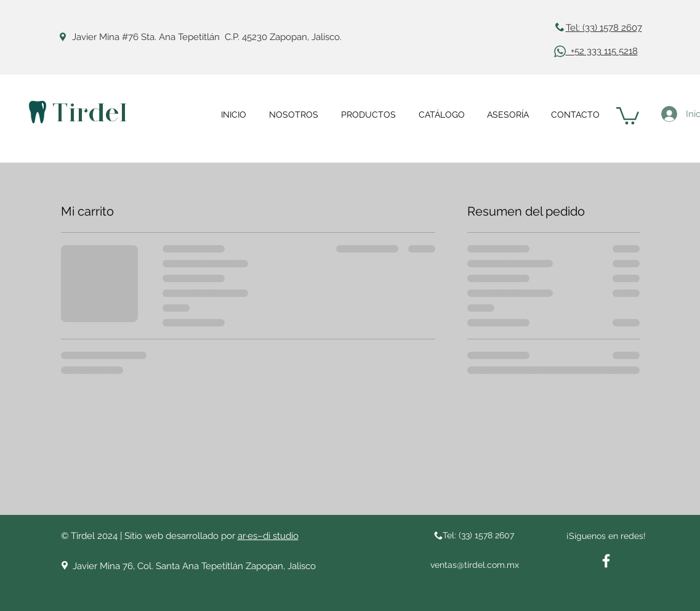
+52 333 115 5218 (602, 51)
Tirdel (90, 113)
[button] (628, 115)
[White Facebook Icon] (606, 561)
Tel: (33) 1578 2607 (604, 28)
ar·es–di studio (268, 536)
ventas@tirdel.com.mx (475, 565)
